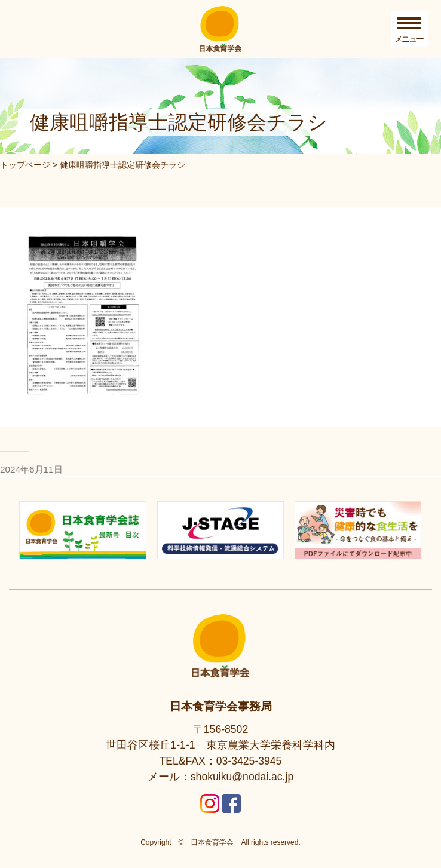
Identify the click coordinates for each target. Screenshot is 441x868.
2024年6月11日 (31, 469)
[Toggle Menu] (409, 29)
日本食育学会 (212, 842)
